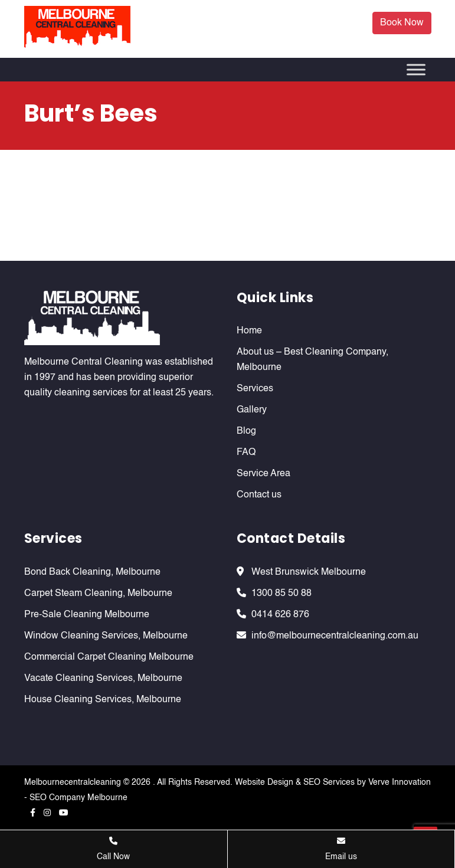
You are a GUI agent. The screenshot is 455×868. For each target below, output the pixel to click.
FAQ (246, 453)
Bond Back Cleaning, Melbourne (92, 572)
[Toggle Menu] (416, 69)
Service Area (263, 474)
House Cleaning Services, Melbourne (103, 700)
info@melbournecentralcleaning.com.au (335, 636)
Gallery (252, 410)
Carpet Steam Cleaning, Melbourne (98, 594)
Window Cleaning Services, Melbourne (106, 636)
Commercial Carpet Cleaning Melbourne (109, 657)
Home (249, 331)
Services (255, 389)
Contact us (259, 495)
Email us (341, 849)
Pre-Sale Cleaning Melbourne (87, 615)
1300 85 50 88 (281, 594)
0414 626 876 (280, 615)
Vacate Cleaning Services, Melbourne (103, 679)
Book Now (402, 23)
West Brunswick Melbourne (309, 572)
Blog (246, 431)
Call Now (113, 849)
